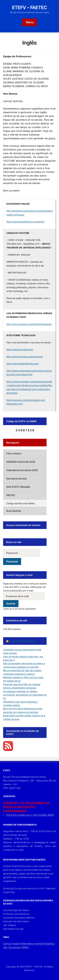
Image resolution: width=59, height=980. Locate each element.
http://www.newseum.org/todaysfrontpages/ (29, 324)
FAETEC (11, 495)
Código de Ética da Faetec (21, 503)
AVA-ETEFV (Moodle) (18, 487)
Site (5, 947)
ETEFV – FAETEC (30, 7)
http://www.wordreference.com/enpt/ (25, 222)
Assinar (11, 603)
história (16, 944)
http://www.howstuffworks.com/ (23, 364)
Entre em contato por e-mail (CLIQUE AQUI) (30, 815)
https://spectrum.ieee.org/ (20, 349)
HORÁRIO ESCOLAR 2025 (21, 462)
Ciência (7, 944)
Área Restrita (14, 511)
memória (39, 944)
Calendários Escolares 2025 (22, 470)
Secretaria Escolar (17, 479)
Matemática (27, 944)
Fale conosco (14, 453)
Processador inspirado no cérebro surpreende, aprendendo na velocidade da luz (25, 695)
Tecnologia (14, 947)
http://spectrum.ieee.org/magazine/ (25, 357)
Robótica (50, 944)
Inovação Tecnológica (21, 641)
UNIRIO (25, 947)
